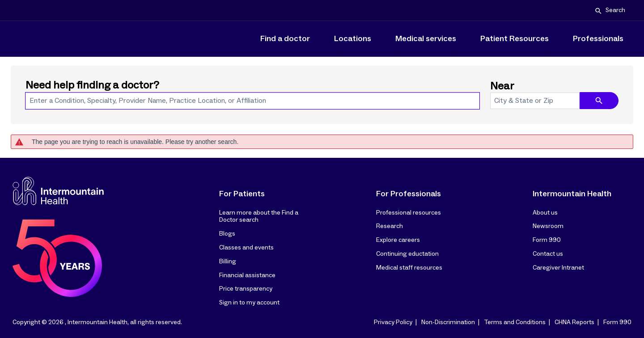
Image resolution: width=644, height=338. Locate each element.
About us (545, 213)
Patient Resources (515, 39)
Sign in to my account (249, 303)
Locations (353, 39)
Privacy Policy (393, 322)
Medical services (426, 39)
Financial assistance (247, 275)
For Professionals (409, 194)
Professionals (598, 39)
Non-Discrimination (448, 322)
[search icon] (599, 101)
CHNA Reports (574, 322)
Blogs (227, 234)
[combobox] (252, 101)
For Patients (242, 194)
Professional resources (409, 213)
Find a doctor (285, 39)
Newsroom (548, 226)
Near (502, 86)
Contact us (548, 254)
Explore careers (398, 240)
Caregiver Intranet (558, 268)
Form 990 (547, 240)
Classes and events (246, 248)
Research (390, 226)
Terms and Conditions (515, 322)
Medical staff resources (409, 268)
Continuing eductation (407, 254)
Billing (228, 262)
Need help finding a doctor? (92, 85)
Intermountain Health (572, 194)
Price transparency (246, 289)
